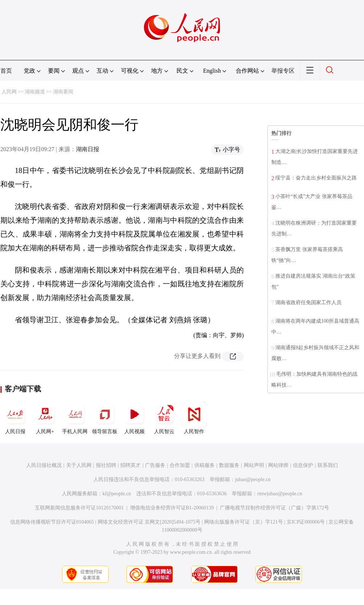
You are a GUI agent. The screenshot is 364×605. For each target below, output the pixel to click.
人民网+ (45, 418)
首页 (6, 71)
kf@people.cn (117, 494)
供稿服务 (205, 465)
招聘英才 (130, 465)
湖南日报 (88, 149)
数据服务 (229, 465)
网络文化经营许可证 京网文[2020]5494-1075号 (149, 522)
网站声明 (254, 465)
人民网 (9, 92)
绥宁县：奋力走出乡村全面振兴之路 (316, 178)
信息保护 (303, 465)
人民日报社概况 (44, 465)
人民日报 (15, 418)
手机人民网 (75, 418)
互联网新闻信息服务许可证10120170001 (79, 508)
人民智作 (194, 418)
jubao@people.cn (253, 479)
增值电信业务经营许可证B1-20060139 (172, 508)
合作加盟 (180, 465)
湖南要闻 (63, 92)
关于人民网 (79, 465)
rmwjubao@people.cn (280, 494)
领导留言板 (105, 418)
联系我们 (328, 465)
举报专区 (283, 71)
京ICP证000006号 (306, 522)
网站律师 (278, 465)
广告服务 (155, 465)
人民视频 (134, 418)
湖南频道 (35, 92)
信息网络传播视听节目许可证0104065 (52, 522)
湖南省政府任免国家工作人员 (308, 302)
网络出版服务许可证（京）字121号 (244, 522)
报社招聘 (106, 465)
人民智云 (164, 418)
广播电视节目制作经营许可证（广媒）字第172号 (274, 508)
